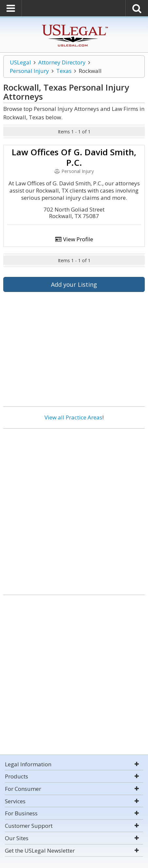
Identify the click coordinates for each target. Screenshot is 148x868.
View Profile (74, 239)
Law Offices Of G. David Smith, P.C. (74, 157)
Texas (64, 71)
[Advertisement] (74, 509)
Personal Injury (29, 71)
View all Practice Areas (73, 417)
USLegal (20, 62)
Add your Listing (74, 284)
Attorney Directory (62, 62)
